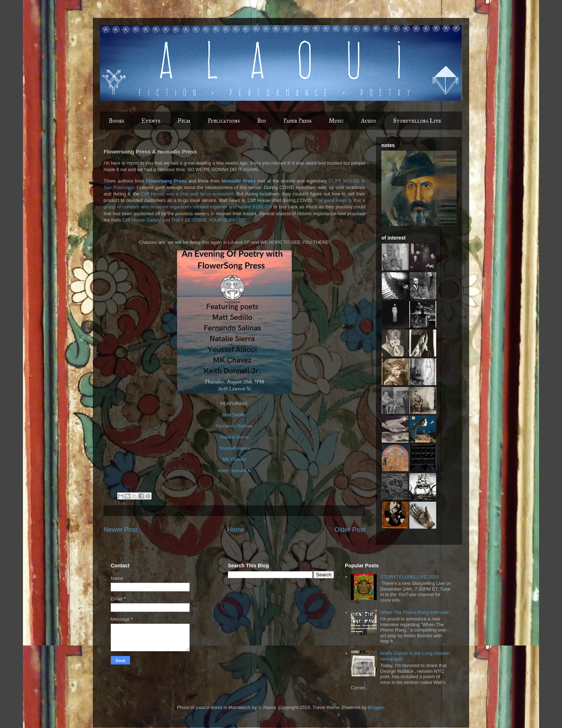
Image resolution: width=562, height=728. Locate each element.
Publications (224, 121)
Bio (261, 121)
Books (116, 121)
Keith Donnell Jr (234, 471)
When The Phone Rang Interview (415, 612)
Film (184, 121)
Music (336, 121)
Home (236, 530)
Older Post (350, 530)
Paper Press (297, 121)
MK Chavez (234, 459)
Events (151, 121)
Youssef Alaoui (235, 448)
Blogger (376, 707)
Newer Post (120, 530)
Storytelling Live (417, 121)
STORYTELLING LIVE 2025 (409, 577)
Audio (368, 121)
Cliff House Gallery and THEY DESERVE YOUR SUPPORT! (185, 220)
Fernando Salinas (234, 426)
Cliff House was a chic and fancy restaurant (187, 194)
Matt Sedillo (234, 415)
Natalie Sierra (235, 437)
